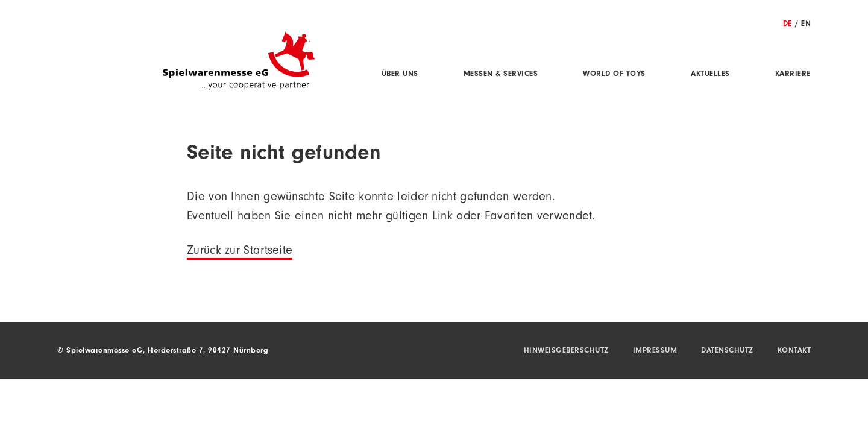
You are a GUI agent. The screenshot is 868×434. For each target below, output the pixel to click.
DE (788, 24)
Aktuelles (710, 74)
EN (806, 24)
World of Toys (614, 74)
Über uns (400, 74)
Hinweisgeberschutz (566, 351)
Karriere (793, 74)
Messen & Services (501, 74)
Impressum (655, 351)
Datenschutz (727, 351)
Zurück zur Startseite (240, 252)
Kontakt (794, 351)
